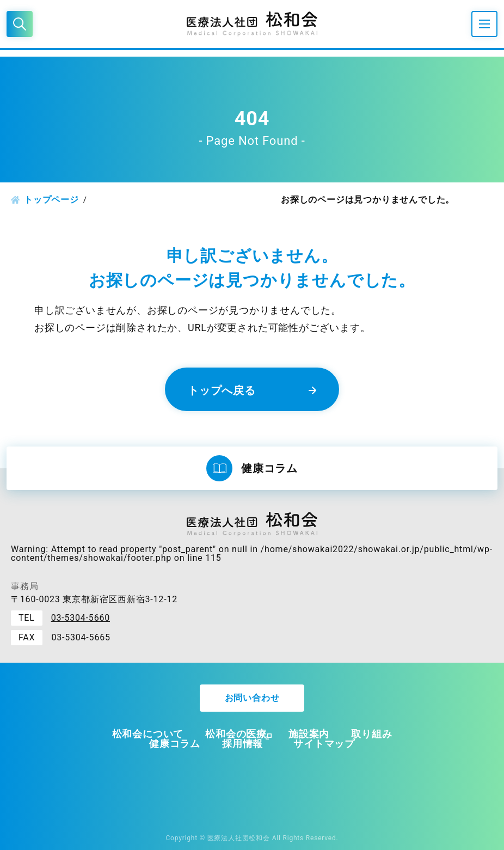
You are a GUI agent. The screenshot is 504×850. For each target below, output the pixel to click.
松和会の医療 (236, 734)
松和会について (148, 734)
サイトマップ (324, 744)
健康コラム (175, 744)
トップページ (51, 200)
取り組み (371, 734)
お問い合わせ (252, 698)
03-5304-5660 (81, 618)
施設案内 (309, 734)
